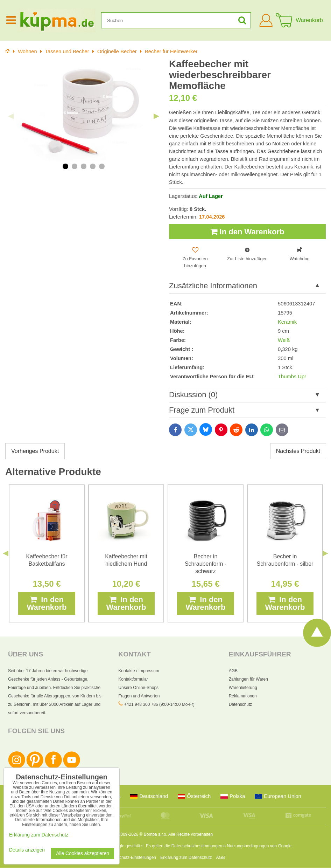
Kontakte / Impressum (139, 671)
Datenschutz (241, 704)
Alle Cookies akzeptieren (83, 853)
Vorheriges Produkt (35, 451)
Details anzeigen (27, 850)
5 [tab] (102, 166)
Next (156, 116)
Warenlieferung (243, 688)
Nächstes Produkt (298, 451)
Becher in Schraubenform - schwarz (206, 564)
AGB (233, 671)
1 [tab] (65, 166)
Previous (11, 116)
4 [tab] (93, 166)
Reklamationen (243, 696)
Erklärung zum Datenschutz (186, 858)
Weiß (284, 340)
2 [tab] (75, 166)
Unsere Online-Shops (138, 688)
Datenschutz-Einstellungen (131, 858)
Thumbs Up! (292, 377)
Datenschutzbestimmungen (197, 846)
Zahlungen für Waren (248, 679)
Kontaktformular (133, 679)
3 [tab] (84, 166)
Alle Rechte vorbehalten (191, 835)
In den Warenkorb (247, 232)
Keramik (287, 322)
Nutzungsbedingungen (248, 846)
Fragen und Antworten (139, 696)
